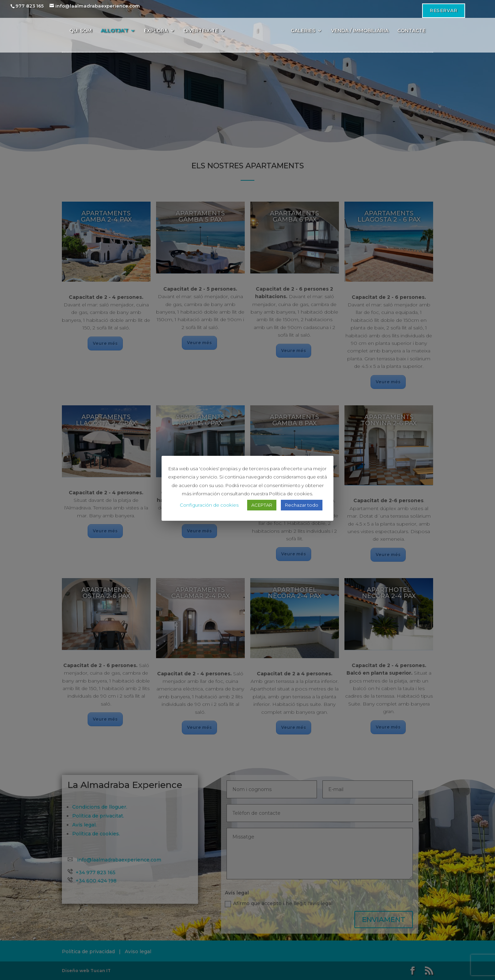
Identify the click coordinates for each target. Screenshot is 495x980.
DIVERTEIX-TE (201, 31)
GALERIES (303, 31)
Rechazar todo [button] (302, 505)
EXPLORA (156, 31)
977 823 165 (30, 6)
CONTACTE (411, 31)
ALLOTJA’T (114, 31)
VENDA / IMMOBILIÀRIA (360, 31)
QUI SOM (81, 31)
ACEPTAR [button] (262, 505)
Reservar (444, 10)
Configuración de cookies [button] (209, 505)
